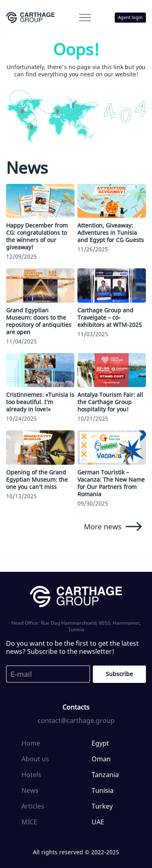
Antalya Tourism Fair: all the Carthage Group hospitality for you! (110, 402)
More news (113, 527)
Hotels (31, 775)
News (30, 790)
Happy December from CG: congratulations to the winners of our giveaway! (37, 236)
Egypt (100, 743)
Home (31, 743)
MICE (29, 822)
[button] (85, 18)
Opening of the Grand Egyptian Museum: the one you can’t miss (37, 479)
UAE (98, 822)
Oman (101, 759)
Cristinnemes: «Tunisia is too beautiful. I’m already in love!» (40, 402)
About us (35, 759)
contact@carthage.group (76, 721)
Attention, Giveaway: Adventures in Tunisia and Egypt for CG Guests (111, 233)
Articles (33, 806)
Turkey (102, 806)
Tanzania (105, 775)
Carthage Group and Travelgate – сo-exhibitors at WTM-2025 (110, 317)
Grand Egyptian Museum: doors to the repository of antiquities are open (39, 321)
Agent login (130, 17)
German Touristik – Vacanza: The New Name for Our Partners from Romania (111, 483)
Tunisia (103, 790)
